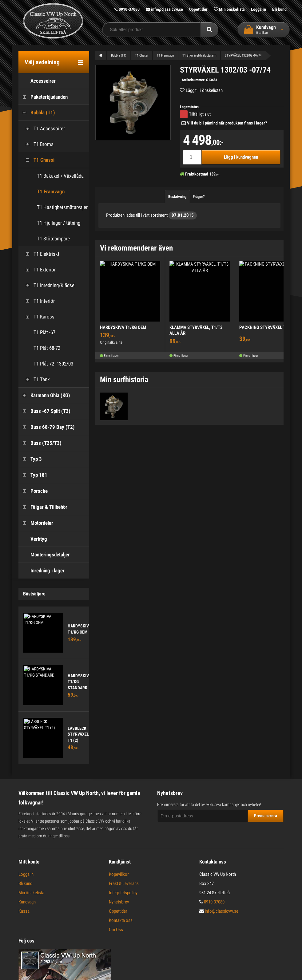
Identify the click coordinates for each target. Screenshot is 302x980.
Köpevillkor (119, 874)
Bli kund (279, 9)
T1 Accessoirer (43, 129)
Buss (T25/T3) (40, 443)
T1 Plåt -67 (38, 332)
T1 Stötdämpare (53, 239)
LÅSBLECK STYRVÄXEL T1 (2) (78, 734)
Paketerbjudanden (43, 97)
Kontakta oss (121, 920)
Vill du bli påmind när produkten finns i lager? (227, 123)
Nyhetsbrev (119, 902)
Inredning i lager (42, 571)
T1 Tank (36, 379)
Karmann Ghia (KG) (44, 395)
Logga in (258, 9)
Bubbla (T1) (37, 113)
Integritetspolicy (123, 893)
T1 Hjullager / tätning (59, 223)
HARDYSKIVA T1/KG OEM (123, 327)
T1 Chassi (38, 160)
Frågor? (199, 197)
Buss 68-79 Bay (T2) (47, 427)
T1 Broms (38, 144)
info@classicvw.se (164, 9)
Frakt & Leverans (124, 883)
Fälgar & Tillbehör (43, 507)
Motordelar (36, 523)
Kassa (24, 911)
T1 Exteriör (39, 270)
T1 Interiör (38, 301)
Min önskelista (229, 9)
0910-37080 (127, 9)
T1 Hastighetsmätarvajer (62, 207)
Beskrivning (177, 197)
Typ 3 (30, 459)
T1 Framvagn (51, 192)
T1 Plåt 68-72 (41, 348)
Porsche (33, 491)
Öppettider (198, 9)
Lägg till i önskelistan (204, 90)
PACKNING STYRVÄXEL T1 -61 (267, 327)
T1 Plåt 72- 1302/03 (47, 364)
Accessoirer (37, 81)
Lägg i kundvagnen (241, 157)
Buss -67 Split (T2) (44, 411)
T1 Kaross (38, 317)
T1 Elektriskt (40, 254)
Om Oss (116, 930)
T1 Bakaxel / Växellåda (60, 176)
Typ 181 (33, 475)
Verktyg (33, 539)
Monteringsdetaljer (44, 555)
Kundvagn (27, 902)
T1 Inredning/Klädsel (49, 285)
